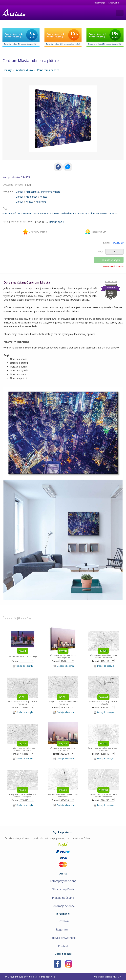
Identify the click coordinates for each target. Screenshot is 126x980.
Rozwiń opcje (57, 222)
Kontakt (63, 946)
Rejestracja (99, 3)
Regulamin (63, 929)
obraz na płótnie (11, 213)
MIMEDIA (117, 977)
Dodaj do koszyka (110, 260)
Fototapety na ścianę (63, 881)
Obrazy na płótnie (63, 889)
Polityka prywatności (63, 938)
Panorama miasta (48, 70)
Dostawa (63, 921)
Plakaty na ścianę (63, 898)
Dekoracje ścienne (63, 906)
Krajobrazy (32, 197)
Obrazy (7, 70)
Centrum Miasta (30, 213)
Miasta (43, 197)
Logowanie (114, 3)
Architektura (24, 70)
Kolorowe (41, 202)
